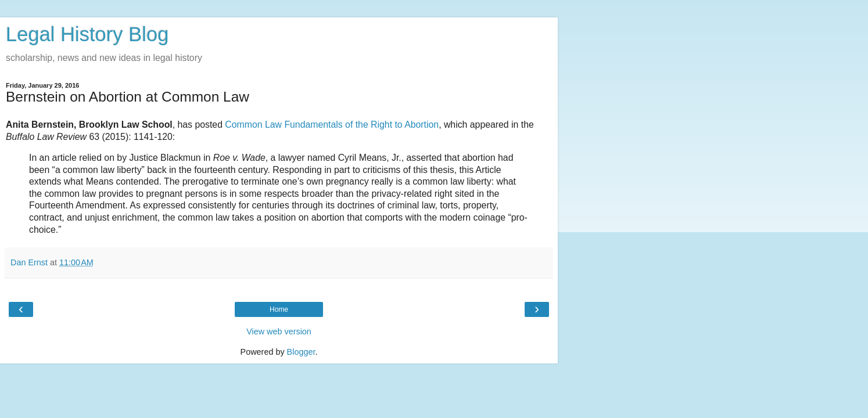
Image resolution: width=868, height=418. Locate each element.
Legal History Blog (87, 34)
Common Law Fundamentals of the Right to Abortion (332, 125)
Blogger (301, 352)
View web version (279, 331)
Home (279, 309)
